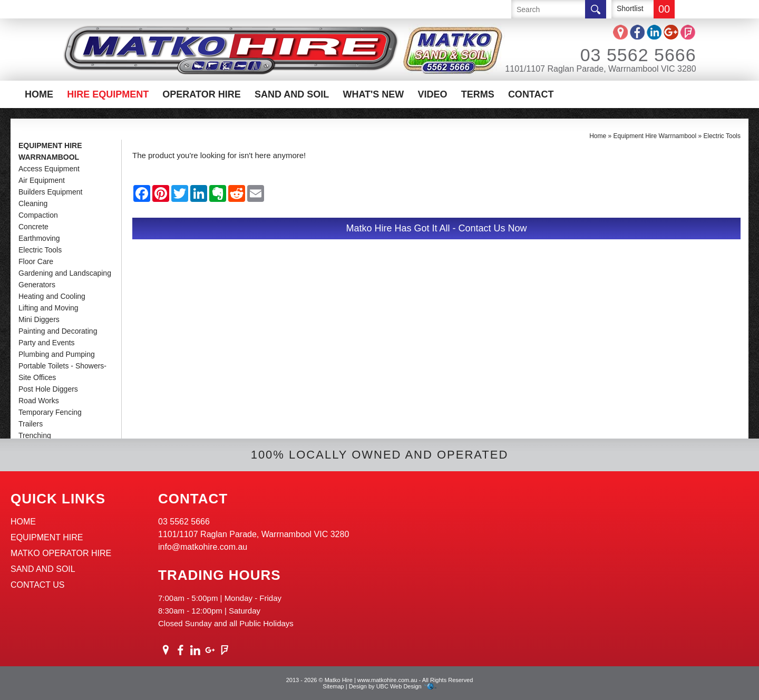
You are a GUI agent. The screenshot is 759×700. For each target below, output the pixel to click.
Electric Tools (40, 250)
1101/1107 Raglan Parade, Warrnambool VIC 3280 (600, 69)
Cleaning (33, 203)
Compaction (38, 215)
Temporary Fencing (50, 412)
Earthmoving (39, 238)
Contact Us (38, 585)
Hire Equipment (108, 94)
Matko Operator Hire (61, 553)
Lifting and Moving (48, 308)
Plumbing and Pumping (57, 354)
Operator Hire (201, 94)
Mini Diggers (39, 319)
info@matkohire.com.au (203, 547)
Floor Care (36, 261)
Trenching (35, 435)
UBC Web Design (399, 686)
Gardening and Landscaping (65, 273)
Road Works (39, 401)
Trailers (31, 424)
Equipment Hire (47, 537)
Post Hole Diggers (48, 389)
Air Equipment (42, 180)
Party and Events (47, 343)
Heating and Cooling (52, 296)
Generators (37, 285)
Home (39, 94)
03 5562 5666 (624, 55)
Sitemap (333, 686)
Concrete (33, 227)
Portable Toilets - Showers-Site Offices (62, 372)
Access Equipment (49, 169)
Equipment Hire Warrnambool (50, 151)
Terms (478, 94)
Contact (531, 94)
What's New (373, 94)
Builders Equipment (50, 192)
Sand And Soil (292, 94)
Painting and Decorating (58, 331)
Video (433, 94)
